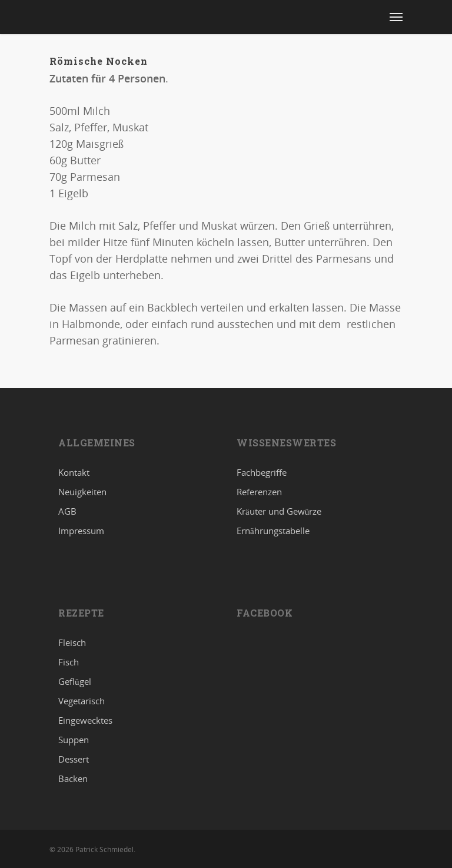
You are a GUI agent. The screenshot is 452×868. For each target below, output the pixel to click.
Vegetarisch (82, 701)
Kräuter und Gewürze (279, 511)
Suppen (74, 740)
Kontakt (74, 473)
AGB (67, 511)
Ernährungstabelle (273, 531)
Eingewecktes (85, 720)
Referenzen (259, 492)
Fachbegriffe (262, 473)
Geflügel (75, 681)
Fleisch (72, 643)
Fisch (69, 662)
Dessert (74, 759)
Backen (73, 778)
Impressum (81, 531)
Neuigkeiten (82, 492)
